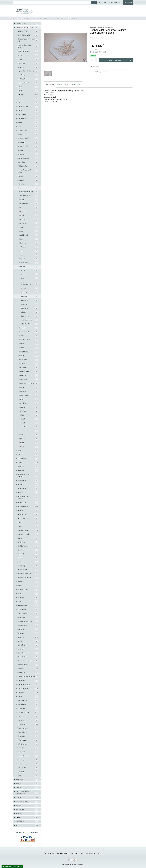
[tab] (50, 84)
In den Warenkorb (120, 60)
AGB (99, 853)
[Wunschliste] (121, 3)
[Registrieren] (113, 3)
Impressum (74, 853)
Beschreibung (50, 84)
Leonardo (39, 18)
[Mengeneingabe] (92, 60)
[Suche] (94, 3)
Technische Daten (63, 84)
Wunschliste (95, 67)
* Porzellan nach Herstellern (23, 18)
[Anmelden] (103, 3)
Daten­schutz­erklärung (88, 853)
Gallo (34, 18)
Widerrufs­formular (62, 853)
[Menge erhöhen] (96, 59)
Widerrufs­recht (49, 853)
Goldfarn (46, 18)
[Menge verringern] (96, 61)
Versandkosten (105, 72)
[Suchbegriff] (52, 3)
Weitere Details (76, 84)
